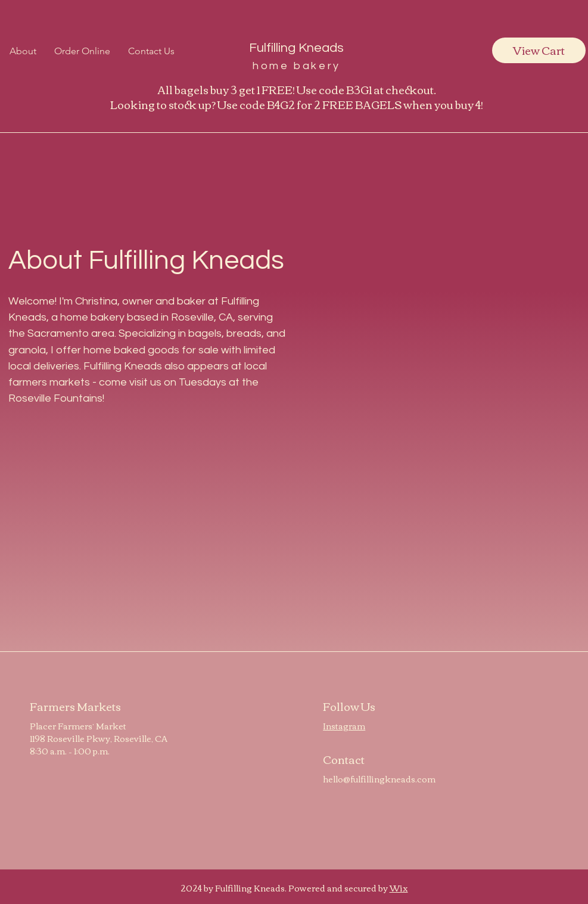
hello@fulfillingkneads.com (379, 779)
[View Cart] (539, 50)
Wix (399, 888)
